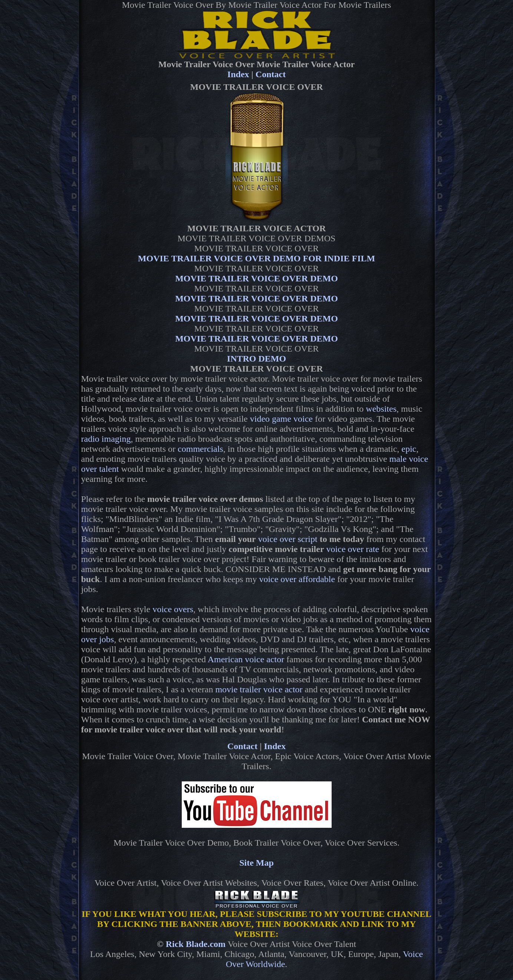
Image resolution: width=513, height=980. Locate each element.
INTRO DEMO (256, 359)
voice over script (288, 539)
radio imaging (106, 439)
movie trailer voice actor (259, 689)
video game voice (281, 419)
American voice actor (246, 659)
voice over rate (353, 549)
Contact (271, 74)
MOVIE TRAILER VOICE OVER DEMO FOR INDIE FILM (256, 258)
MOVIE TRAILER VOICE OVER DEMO (256, 278)
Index (238, 74)
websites (381, 409)
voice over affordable (297, 579)
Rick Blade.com (196, 944)
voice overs (173, 609)
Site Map (256, 863)
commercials (200, 449)
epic (409, 449)
